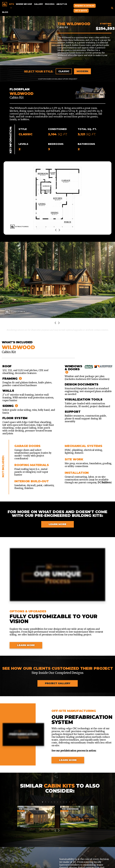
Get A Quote (81, 11)
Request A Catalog (85, 6)
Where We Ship (24, 4)
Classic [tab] (64, 71)
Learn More (57, 524)
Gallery (38, 4)
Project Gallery (58, 683)
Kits (11, 4)
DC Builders (104, 482)
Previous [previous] (56, 230)
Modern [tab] (82, 71)
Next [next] (59, 230)
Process (50, 4)
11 (72, 802)
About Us (62, 4)
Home (5, 4)
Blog (5, 12)
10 (69, 802)
